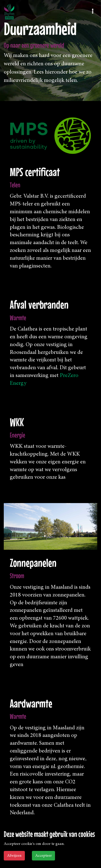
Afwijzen (14, 856)
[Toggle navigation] (93, 12)
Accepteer (43, 856)
